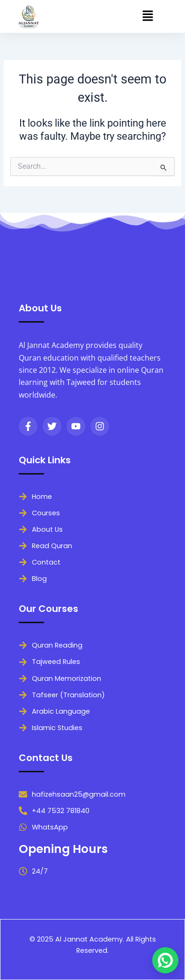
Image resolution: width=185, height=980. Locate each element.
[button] (148, 16)
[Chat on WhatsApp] (165, 960)
